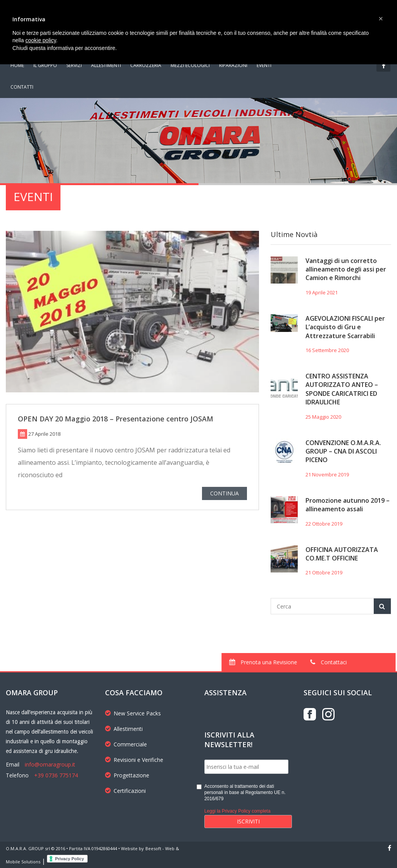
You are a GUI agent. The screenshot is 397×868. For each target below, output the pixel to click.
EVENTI (264, 65)
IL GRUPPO (45, 65)
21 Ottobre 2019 (324, 572)
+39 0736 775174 (56, 775)
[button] (381, 19)
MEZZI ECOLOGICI (190, 65)
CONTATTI (22, 87)
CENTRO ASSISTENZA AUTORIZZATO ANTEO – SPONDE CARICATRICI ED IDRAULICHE (342, 389)
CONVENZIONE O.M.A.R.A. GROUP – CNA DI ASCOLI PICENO (343, 451)
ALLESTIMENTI (106, 65)
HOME (17, 65)
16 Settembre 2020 (327, 350)
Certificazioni (125, 791)
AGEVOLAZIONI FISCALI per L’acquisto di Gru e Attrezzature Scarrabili (345, 327)
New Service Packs (133, 713)
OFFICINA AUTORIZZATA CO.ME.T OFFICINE (342, 554)
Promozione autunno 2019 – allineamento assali (348, 505)
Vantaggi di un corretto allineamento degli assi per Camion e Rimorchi (346, 269)
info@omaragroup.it (50, 764)
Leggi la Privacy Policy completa (237, 811)
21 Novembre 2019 (327, 474)
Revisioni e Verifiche (134, 760)
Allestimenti (124, 729)
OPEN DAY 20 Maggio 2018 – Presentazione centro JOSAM (116, 420)
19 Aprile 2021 (322, 292)
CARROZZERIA (146, 65)
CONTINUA (224, 495)
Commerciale (126, 744)
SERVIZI (74, 65)
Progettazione (127, 775)
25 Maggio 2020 (323, 417)
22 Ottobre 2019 (324, 524)
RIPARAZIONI (233, 65)
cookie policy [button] (41, 40)
